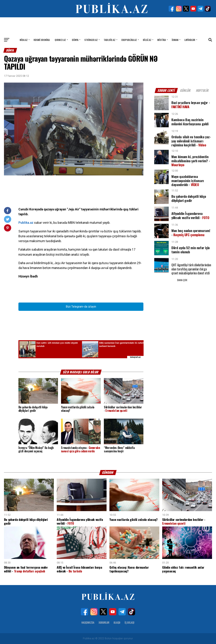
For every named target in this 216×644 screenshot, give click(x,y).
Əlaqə (117, 622)
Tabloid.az (110, 40)
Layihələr (190, 40)
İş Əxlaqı (129, 622)
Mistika (162, 40)
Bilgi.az (147, 40)
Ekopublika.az (129, 40)
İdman (175, 40)
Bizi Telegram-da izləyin (81, 307)
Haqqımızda (88, 622)
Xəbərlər (104, 622)
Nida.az (24, 40)
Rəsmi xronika (42, 40)
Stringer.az (91, 40)
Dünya (75, 40)
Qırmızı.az (60, 40)
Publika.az (26, 223)
